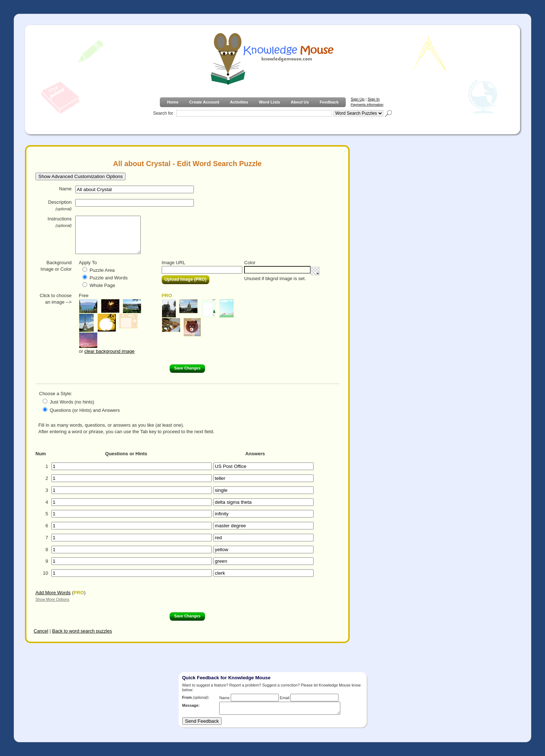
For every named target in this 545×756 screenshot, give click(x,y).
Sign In (373, 99)
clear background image (109, 351)
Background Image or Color (56, 266)
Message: (191, 705)
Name (65, 189)
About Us (300, 102)
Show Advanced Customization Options (80, 176)
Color (250, 263)
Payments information (367, 105)
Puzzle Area (102, 270)
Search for (163, 113)
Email (285, 698)
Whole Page (103, 285)
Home (173, 102)
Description (60, 205)
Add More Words (53, 593)
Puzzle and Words (109, 278)
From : (196, 697)
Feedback (329, 102)
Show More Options (52, 599)
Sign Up (358, 99)
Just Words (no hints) (72, 402)
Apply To (88, 263)
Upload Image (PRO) (186, 279)
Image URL (174, 263)
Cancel (41, 631)
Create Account (204, 102)
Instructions (60, 222)
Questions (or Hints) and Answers (85, 410)
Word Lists (269, 102)
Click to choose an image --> (56, 299)
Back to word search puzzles (82, 631)
